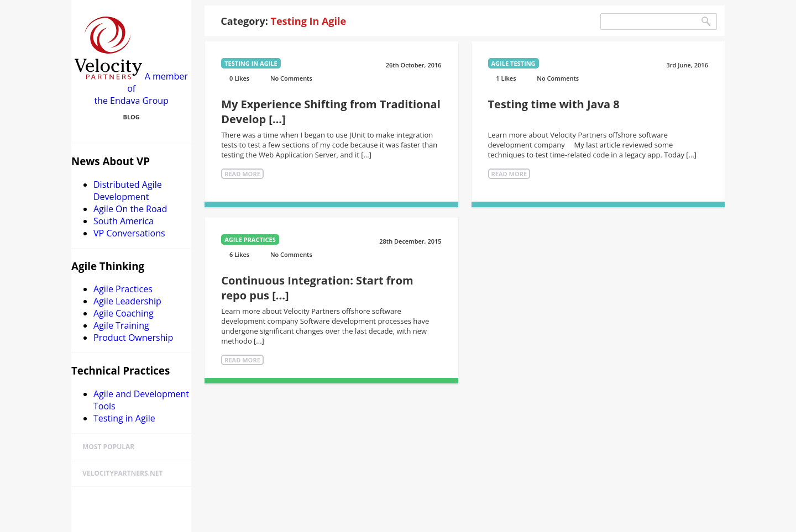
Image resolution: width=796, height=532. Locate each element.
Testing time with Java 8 (554, 104)
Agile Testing (514, 63)
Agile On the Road (130, 209)
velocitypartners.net (122, 473)
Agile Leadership (127, 301)
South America (124, 221)
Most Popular (108, 447)
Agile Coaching (124, 313)
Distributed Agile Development (128, 191)
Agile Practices (123, 289)
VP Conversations (129, 233)
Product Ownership (133, 338)
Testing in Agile (124, 418)
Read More (242, 174)
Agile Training (121, 325)
